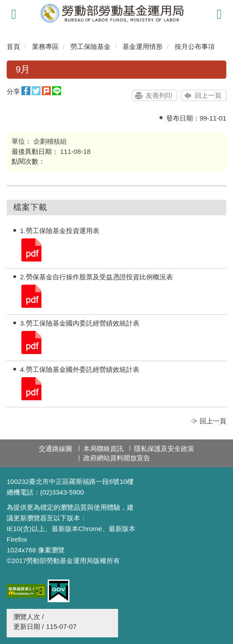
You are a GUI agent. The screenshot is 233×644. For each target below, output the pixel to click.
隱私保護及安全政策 (164, 449)
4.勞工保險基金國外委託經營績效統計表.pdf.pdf (31, 388)
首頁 (13, 46)
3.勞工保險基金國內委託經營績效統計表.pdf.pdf (31, 342)
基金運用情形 (143, 46)
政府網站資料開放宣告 (117, 458)
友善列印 (159, 95)
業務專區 (45, 46)
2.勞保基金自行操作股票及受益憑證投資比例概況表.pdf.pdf (31, 296)
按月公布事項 (195, 46)
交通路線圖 (55, 449)
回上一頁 (208, 95)
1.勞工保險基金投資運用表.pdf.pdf (31, 249)
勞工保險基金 (90, 46)
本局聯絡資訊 (103, 449)
